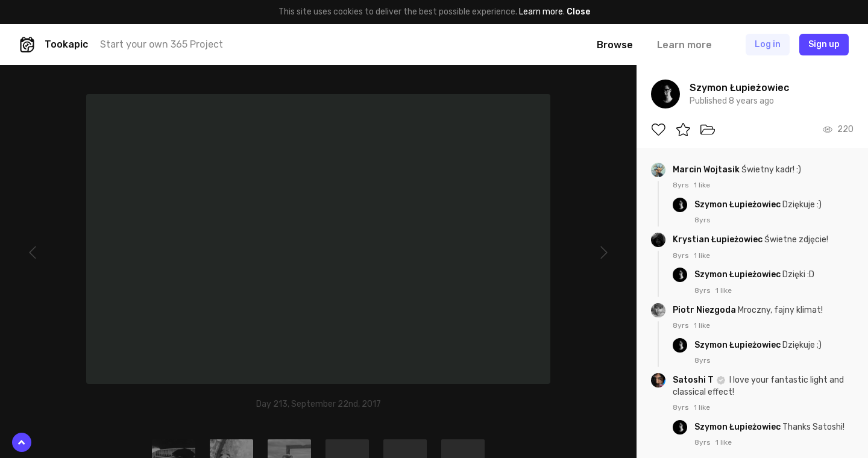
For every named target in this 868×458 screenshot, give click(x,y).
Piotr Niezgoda (705, 310)
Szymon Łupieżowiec (738, 205)
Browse (615, 45)
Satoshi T (694, 380)
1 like (702, 185)
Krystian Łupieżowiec (719, 240)
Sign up (824, 44)
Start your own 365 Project (162, 44)
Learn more (541, 12)
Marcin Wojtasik (707, 170)
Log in (768, 44)
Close (578, 12)
